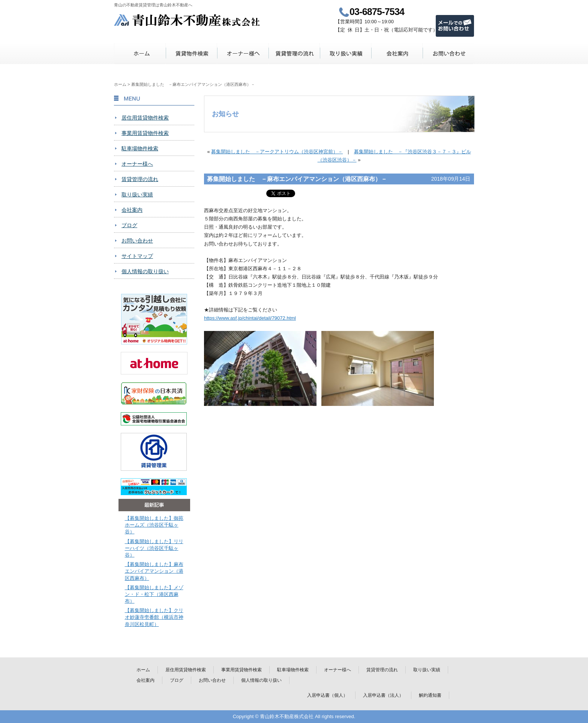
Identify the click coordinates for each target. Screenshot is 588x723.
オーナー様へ (243, 53)
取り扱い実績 (346, 53)
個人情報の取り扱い (145, 271)
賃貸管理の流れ (294, 53)
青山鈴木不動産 (187, 20)
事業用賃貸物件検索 (145, 133)
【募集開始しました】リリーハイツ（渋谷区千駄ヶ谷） (154, 548)
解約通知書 (430, 695)
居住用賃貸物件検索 (145, 118)
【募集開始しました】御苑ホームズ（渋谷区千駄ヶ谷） (154, 525)
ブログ (129, 225)
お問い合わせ (448, 53)
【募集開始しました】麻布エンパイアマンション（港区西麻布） (154, 571)
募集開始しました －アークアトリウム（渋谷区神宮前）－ (277, 152)
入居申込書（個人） (327, 695)
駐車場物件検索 (140, 148)
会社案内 (397, 53)
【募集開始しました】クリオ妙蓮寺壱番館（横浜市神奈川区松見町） (154, 617)
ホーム (140, 53)
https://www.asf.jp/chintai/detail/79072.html (250, 318)
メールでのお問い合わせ (455, 26)
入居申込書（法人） (383, 695)
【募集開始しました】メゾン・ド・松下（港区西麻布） (154, 594)
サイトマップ (137, 256)
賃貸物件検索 (191, 53)
